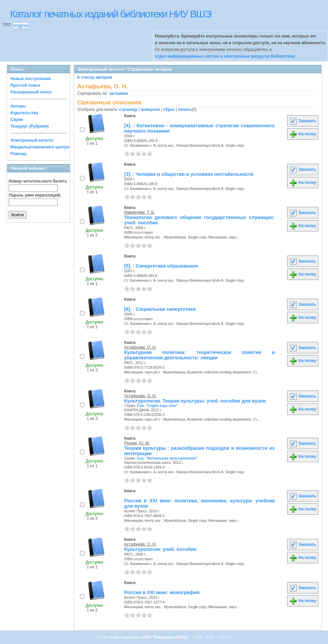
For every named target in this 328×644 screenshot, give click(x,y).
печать (185, 110)
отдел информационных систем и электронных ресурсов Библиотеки (225, 56)
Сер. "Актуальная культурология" (167, 458)
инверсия (150, 110)
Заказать (303, 121)
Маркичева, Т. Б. (140, 212)
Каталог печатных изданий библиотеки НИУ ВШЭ (111, 14)
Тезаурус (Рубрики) (29, 126)
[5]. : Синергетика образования (161, 266)
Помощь (19, 154)
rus (25, 25)
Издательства (24, 113)
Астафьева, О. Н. (140, 347)
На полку (303, 134)
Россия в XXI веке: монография (162, 592)
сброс (169, 110)
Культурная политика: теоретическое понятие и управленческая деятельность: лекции (199, 355)
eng (17, 25)
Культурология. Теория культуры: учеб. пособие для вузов (195, 401)
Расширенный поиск (31, 92)
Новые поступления (31, 79)
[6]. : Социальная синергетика (160, 309)
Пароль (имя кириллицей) (35, 195)
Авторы (18, 106)
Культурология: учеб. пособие (160, 549)
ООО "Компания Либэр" (166, 637)
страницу (128, 110)
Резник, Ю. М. (137, 443)
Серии (17, 120)
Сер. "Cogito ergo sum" (157, 406)
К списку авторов (95, 77)
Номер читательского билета (38, 181)
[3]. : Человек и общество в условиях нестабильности (189, 174)
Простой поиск (25, 85)
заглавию (118, 93)
